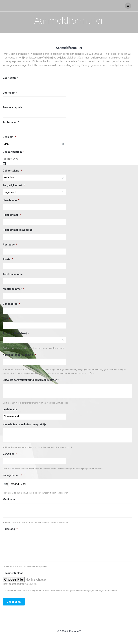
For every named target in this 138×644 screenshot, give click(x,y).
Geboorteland (12, 171)
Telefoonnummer (13, 274)
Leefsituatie (10, 409)
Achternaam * (11, 122)
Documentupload (13, 573)
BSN (7, 319)
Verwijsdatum (12, 475)
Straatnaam (11, 200)
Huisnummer (12, 215)
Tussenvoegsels (13, 107)
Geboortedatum (14, 152)
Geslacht (9, 137)
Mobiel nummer (14, 289)
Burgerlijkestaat (14, 185)
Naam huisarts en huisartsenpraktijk (24, 424)
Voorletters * (11, 78)
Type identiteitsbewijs (16, 333)
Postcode (10, 245)
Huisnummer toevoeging (18, 230)
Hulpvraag (10, 529)
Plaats (8, 259)
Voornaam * (10, 93)
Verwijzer (10, 454)
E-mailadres (11, 304)
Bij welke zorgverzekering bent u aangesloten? (31, 380)
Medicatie (9, 499)
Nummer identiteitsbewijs (19, 355)
